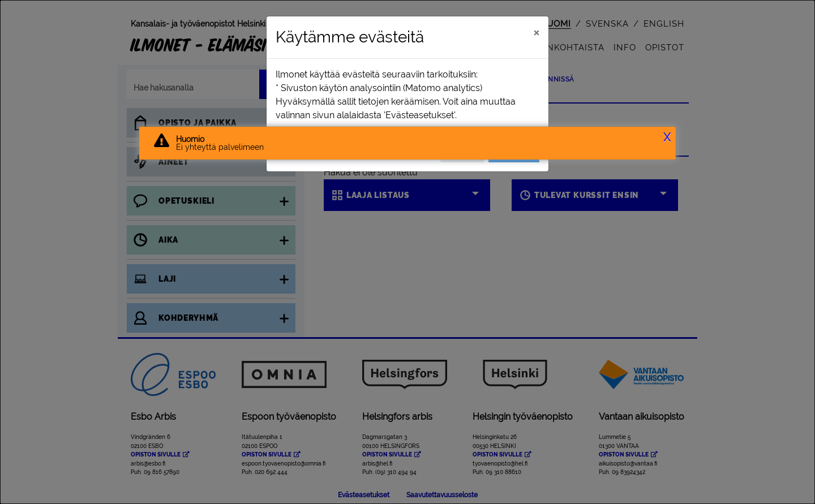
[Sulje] (536, 32)
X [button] (667, 137)
